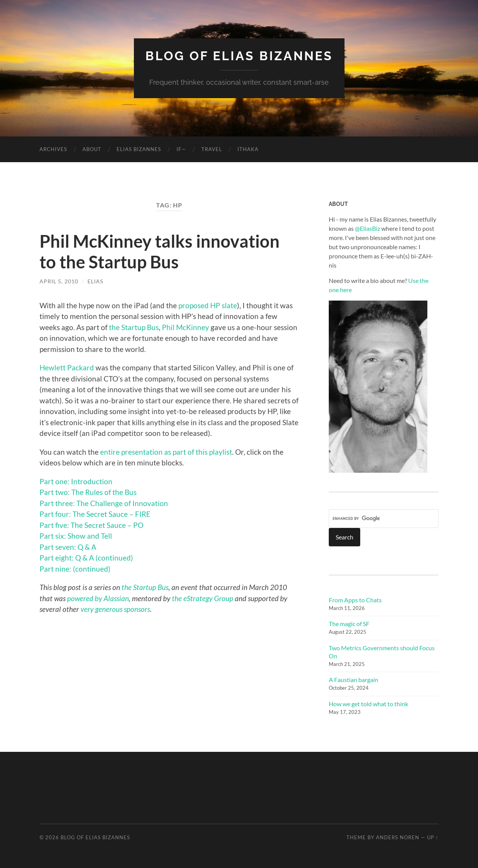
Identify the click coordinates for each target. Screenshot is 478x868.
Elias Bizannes (139, 149)
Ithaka (248, 149)
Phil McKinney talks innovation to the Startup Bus (160, 252)
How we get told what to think (368, 704)
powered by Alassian (98, 598)
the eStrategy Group (203, 598)
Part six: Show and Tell (76, 536)
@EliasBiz (368, 228)
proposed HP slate (208, 305)
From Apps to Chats (355, 600)
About (92, 149)
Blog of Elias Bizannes (239, 56)
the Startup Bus (134, 327)
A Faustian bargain (354, 680)
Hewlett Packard (68, 367)
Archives (53, 149)
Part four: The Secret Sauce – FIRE (95, 514)
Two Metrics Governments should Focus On (382, 652)
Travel (212, 149)
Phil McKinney (185, 327)
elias (95, 281)
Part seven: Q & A (68, 547)
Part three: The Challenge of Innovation (104, 503)
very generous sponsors (115, 609)
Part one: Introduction (76, 481)
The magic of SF (349, 624)
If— (181, 149)
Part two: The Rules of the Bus (88, 492)
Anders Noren (398, 837)
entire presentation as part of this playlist (166, 452)
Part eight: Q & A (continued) (86, 558)
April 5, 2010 (59, 281)
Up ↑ (433, 837)
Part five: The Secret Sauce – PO (91, 525)
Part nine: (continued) (75, 569)
